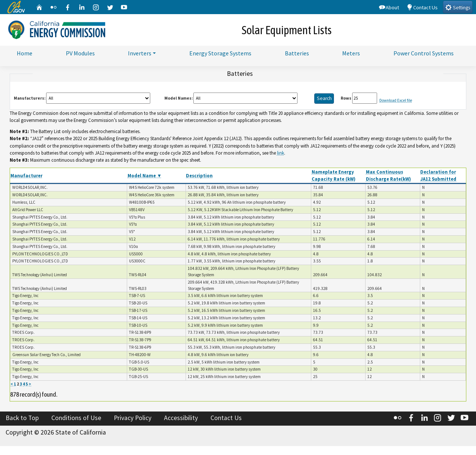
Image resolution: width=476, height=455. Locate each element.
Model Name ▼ (145, 177)
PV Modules (80, 53)
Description (199, 177)
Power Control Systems (424, 53)
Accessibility (181, 419)
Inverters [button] (140, 53)
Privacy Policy (133, 419)
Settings (458, 7)
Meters (351, 53)
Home (25, 53)
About (389, 7)
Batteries (297, 53)
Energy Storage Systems (220, 53)
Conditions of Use (76, 419)
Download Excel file (396, 102)
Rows (346, 99)
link (281, 154)
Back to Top (22, 419)
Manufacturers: (30, 99)
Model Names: (178, 99)
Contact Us (422, 7)
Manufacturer (26, 177)
